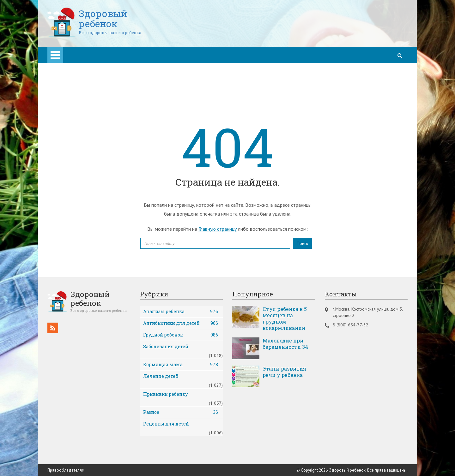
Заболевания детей (166, 346)
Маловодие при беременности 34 (285, 343)
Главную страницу (218, 229)
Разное (181, 412)
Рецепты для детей (166, 423)
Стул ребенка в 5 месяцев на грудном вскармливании (285, 318)
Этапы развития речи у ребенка (284, 372)
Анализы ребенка (181, 311)
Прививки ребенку (165, 394)
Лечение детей (161, 376)
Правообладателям (66, 470)
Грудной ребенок (181, 335)
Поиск (302, 243)
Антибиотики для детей (181, 323)
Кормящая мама (181, 364)
